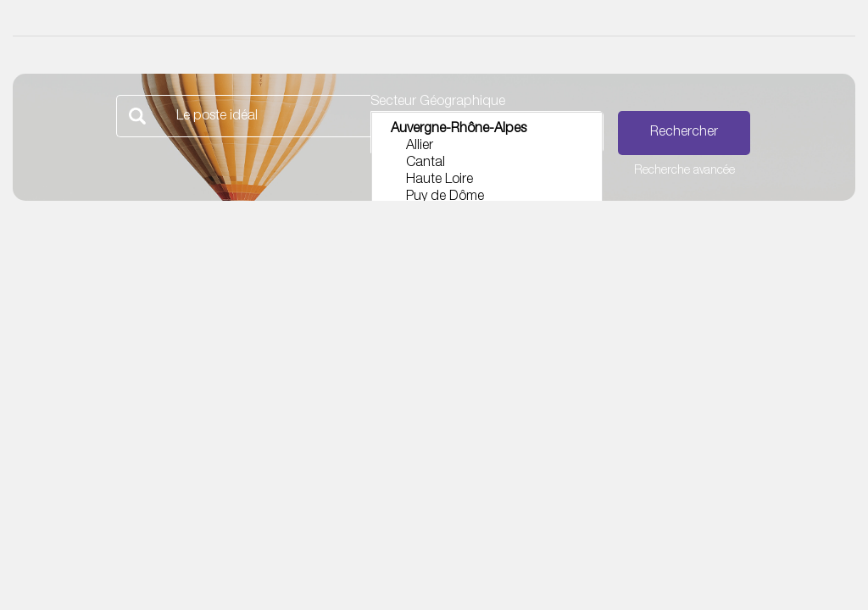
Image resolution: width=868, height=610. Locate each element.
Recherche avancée (684, 171)
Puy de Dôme (487, 198)
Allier (487, 147)
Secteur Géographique (438, 103)
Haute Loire (487, 181)
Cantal (487, 164)
